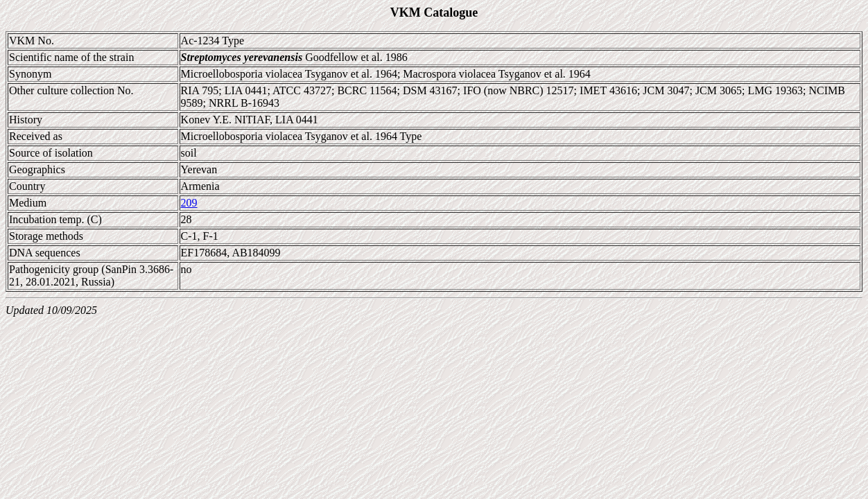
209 (189, 203)
